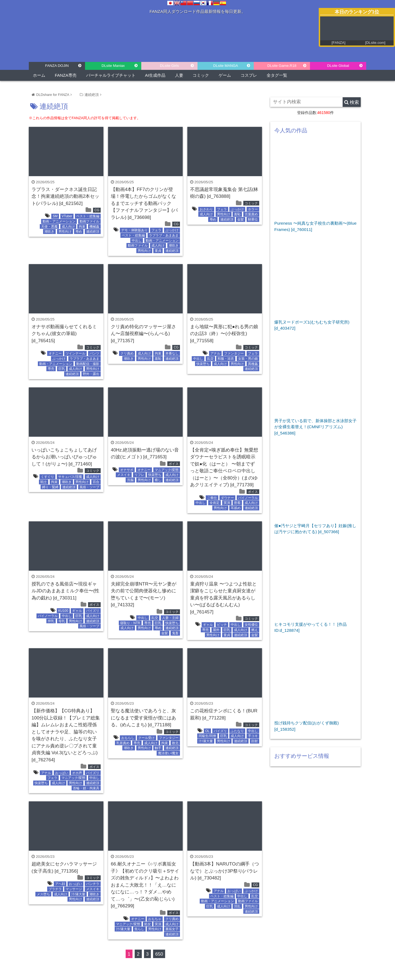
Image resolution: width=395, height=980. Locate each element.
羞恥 (237, 214)
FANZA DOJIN (57, 66)
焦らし (139, 929)
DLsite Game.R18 (282, 66)
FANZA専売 (66, 75)
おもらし (128, 738)
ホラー (253, 209)
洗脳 (130, 480)
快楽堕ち (203, 364)
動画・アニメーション (59, 221)
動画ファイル (89, 221)
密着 (237, 503)
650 (159, 954)
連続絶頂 (92, 95)
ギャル (77, 611)
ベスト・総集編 (88, 216)
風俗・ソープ (89, 487)
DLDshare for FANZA (53, 95)
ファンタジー (234, 353)
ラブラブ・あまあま (164, 235)
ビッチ (222, 625)
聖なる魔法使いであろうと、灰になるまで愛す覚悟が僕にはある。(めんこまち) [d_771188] (143, 718)
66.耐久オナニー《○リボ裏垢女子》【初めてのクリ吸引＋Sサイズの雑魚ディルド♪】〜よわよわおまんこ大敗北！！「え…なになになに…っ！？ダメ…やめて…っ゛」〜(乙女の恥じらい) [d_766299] (145, 885)
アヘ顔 (60, 884)
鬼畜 (175, 633)
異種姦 (253, 364)
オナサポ (127, 470)
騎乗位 (253, 219)
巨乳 (62, 369)
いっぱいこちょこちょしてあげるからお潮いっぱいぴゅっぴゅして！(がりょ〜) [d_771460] (64, 457)
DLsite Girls (169, 66)
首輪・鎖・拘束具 (86, 788)
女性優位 (251, 625)
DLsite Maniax (113, 66)
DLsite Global (338, 66)
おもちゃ (155, 919)
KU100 (63, 611)
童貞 (158, 251)
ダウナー (227, 498)
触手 (158, 748)
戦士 (44, 482)
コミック (201, 75)
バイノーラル (248, 498)
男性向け (65, 232)
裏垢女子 (172, 929)
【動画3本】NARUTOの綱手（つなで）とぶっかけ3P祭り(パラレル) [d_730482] (225, 871)
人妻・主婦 (170, 618)
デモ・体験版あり (134, 230)
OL (207, 731)
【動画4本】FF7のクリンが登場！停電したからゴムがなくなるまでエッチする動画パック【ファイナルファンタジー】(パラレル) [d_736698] (144, 203)
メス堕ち (43, 894)
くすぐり (47, 477)
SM (55, 216)
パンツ (94, 353)
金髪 (241, 219)
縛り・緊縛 (50, 487)
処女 (148, 924)
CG (97, 210)
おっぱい (62, 773)
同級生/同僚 (207, 736)
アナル (215, 353)
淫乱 (237, 906)
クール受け (146, 738)
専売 (51, 369)
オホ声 (77, 773)
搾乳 (51, 621)
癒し (158, 480)
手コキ (253, 736)
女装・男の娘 (248, 359)
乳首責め (123, 743)
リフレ (139, 475)
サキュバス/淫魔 (70, 477)
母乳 (62, 621)
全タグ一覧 (277, 75)
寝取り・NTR (130, 623)
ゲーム (225, 75)
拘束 (82, 227)
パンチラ (93, 884)
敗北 (175, 743)
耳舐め (236, 508)
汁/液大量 (206, 741)
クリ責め (127, 353)
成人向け (68, 227)
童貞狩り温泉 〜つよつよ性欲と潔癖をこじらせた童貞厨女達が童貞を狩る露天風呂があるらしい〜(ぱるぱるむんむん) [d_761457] (223, 598)
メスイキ (124, 475)
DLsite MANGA (225, 66)
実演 (227, 503)
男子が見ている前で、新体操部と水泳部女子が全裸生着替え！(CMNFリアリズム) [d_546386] (315, 427)
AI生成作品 (155, 75)
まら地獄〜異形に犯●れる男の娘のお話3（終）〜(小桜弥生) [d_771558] (224, 334)
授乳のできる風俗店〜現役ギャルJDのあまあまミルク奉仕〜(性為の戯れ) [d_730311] (65, 591)
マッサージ (74, 889)
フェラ (156, 230)
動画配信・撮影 (88, 364)
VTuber (67, 216)
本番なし (172, 353)
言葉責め (251, 214)
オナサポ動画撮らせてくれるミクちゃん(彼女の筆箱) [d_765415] (64, 334)
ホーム (39, 75)
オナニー (55, 353)
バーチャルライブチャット (111, 75)
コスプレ (249, 75)
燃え (255, 630)
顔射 (255, 741)
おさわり (206, 209)
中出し (137, 241)
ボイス (174, 464)
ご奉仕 (212, 498)
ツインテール (75, 353)
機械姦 (94, 227)
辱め (79, 232)
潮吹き (49, 232)
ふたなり (237, 731)
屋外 (216, 630)
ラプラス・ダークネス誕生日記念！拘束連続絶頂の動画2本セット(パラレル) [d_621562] (65, 196)
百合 (96, 482)
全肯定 (215, 503)
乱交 (210, 359)
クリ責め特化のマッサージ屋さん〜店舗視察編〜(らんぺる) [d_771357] (143, 334)
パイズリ (93, 611)
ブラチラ (55, 889)
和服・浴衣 (226, 359)
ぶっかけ (172, 230)
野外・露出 (91, 374)
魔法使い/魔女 (168, 753)
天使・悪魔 (49, 227)
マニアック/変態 (167, 470)
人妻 (179, 75)
